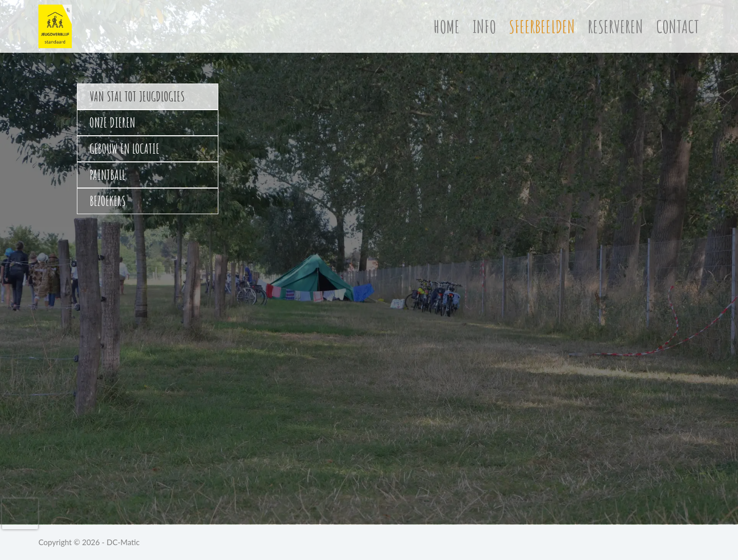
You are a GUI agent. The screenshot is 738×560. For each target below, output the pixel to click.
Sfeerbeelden (542, 26)
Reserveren (616, 26)
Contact (678, 26)
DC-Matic (123, 542)
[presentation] (20, 514)
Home (447, 26)
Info (484, 26)
